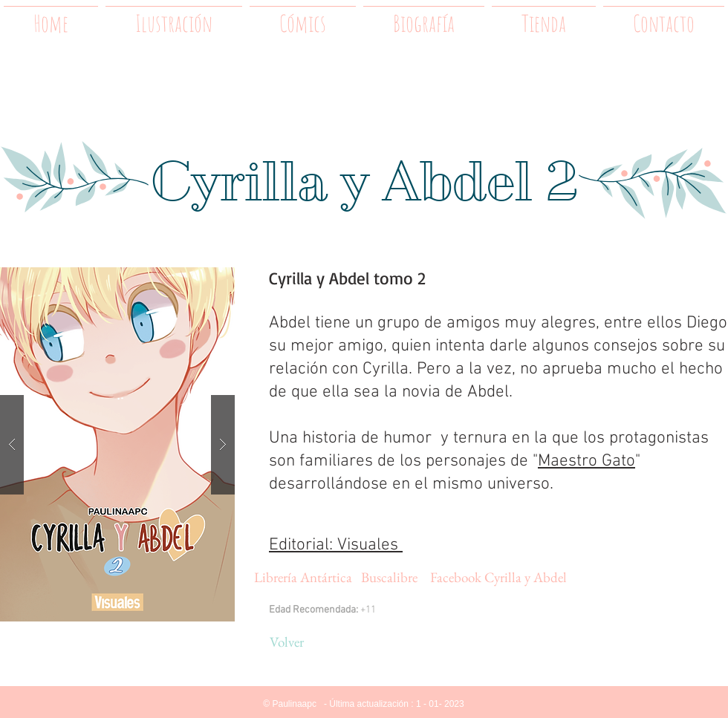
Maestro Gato (586, 461)
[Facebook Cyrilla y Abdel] (498, 578)
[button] (117, 444)
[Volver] (287, 642)
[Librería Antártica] (303, 578)
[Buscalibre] (389, 578)
